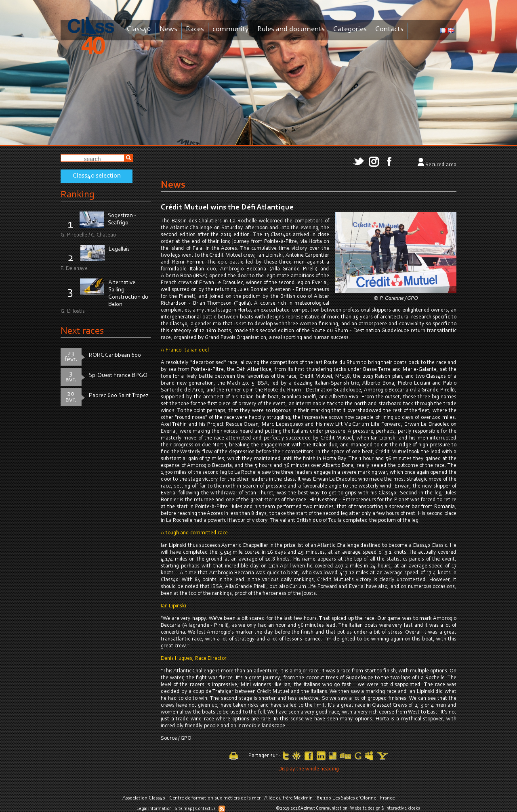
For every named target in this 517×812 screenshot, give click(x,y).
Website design (365, 808)
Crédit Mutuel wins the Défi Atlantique (227, 207)
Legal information (154, 809)
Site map (183, 809)
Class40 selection (97, 176)
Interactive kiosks (403, 808)
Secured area (441, 165)
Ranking (78, 195)
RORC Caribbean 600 (115, 355)
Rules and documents (291, 29)
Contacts (389, 29)
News (168, 29)
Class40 (139, 29)
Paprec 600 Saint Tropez (119, 396)
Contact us (205, 809)
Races (195, 29)
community (231, 29)
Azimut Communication (324, 808)
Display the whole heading (309, 769)
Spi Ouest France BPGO (118, 376)
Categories (350, 29)
